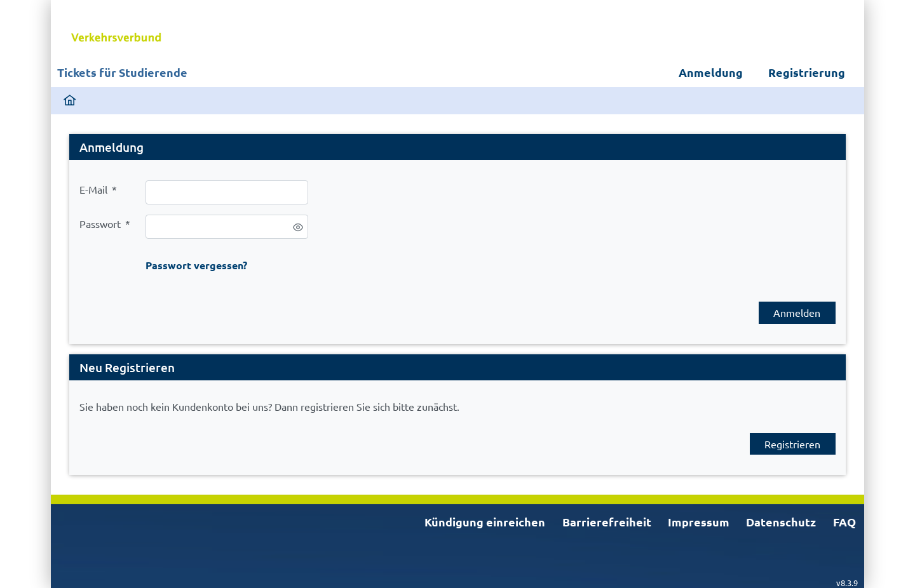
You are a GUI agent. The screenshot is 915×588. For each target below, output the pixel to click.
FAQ (844, 522)
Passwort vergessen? (196, 265)
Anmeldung (711, 72)
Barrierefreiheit (607, 522)
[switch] (298, 228)
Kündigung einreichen (485, 522)
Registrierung (807, 72)
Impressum (699, 522)
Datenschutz (781, 522)
